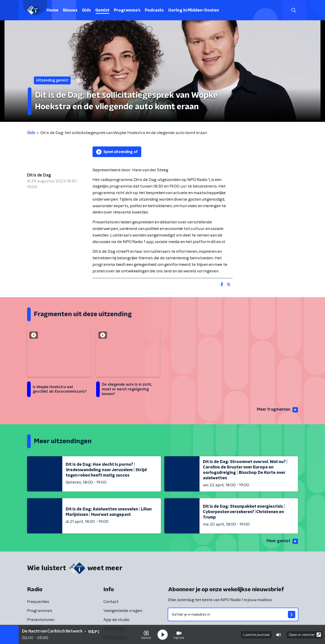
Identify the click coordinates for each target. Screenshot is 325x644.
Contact (111, 602)
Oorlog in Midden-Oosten (194, 10)
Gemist (102, 10)
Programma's (127, 10)
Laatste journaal (256, 635)
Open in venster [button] (305, 634)
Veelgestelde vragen (123, 611)
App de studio (116, 620)
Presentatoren (41, 620)
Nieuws (70, 10)
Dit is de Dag (39, 175)
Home (53, 10)
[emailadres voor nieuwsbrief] (233, 614)
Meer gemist (282, 541)
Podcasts (154, 10)
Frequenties (38, 602)
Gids (86, 10)
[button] (146, 635)
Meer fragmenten (277, 410)
